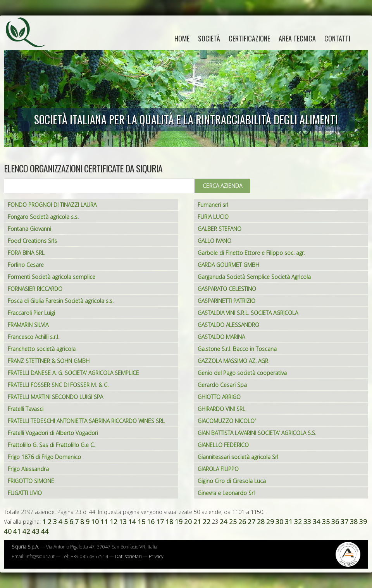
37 (344, 522)
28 (261, 522)
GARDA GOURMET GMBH (228, 265)
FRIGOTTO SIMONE (31, 481)
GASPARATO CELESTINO (227, 289)
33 (307, 522)
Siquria (29, 41)
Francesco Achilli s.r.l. (34, 337)
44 (45, 531)
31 (289, 522)
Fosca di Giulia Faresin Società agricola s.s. (61, 301)
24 (224, 522)
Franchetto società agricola (42, 349)
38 (354, 522)
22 (207, 522)
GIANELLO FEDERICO (223, 445)
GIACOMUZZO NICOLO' (227, 421)
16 (151, 522)
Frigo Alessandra (28, 469)
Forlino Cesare (26, 265)
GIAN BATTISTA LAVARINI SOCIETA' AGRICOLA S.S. (257, 433)
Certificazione (249, 38)
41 (17, 531)
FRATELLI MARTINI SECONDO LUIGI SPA (55, 397)
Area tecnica (297, 38)
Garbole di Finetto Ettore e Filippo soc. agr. (251, 253)
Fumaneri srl (213, 205)
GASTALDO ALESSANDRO (228, 325)
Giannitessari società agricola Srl (238, 457)
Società (209, 38)
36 (335, 522)
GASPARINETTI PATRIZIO (226, 301)
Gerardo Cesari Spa (222, 385)
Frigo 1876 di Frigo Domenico (44, 457)
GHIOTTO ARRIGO (219, 397)
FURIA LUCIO (213, 217)
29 (270, 522)
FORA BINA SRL (26, 253)
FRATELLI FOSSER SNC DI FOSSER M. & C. (58, 385)
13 (123, 522)
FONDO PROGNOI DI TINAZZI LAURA (52, 205)
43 (36, 531)
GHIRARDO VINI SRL (221, 409)
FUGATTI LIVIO (25, 493)
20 (188, 522)
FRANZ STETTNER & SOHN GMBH (49, 361)
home (182, 38)
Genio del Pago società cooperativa (242, 373)
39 (363, 522)
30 (279, 522)
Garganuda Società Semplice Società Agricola (254, 277)
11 (104, 522)
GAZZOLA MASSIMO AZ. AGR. (233, 361)
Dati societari (128, 556)
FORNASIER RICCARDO (35, 289)
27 (251, 522)
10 (95, 522)
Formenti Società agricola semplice (52, 277)
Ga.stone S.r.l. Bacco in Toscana (237, 349)
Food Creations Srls (32, 241)
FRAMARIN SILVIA (28, 325)
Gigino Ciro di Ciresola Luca (232, 481)
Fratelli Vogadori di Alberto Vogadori (53, 433)
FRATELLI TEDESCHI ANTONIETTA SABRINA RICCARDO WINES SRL (86, 421)
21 (197, 522)
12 (114, 522)
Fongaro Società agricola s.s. (43, 217)
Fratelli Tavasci (26, 409)
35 (326, 522)
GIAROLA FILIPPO (218, 469)
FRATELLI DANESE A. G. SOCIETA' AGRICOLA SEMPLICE (73, 373)
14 (132, 522)
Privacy (156, 556)
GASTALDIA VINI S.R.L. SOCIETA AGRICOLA (248, 313)
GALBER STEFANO (220, 229)
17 (160, 522)
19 (179, 522)
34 (317, 522)
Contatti (337, 38)
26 (242, 522)
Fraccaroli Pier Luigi (31, 313)
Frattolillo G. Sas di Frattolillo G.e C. (51, 445)
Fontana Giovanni (29, 229)
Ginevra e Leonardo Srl (226, 493)
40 (8, 531)
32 (298, 522)
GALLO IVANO (214, 241)
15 (141, 522)
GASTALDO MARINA (221, 337)
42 (26, 531)
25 (233, 522)
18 (169, 522)
